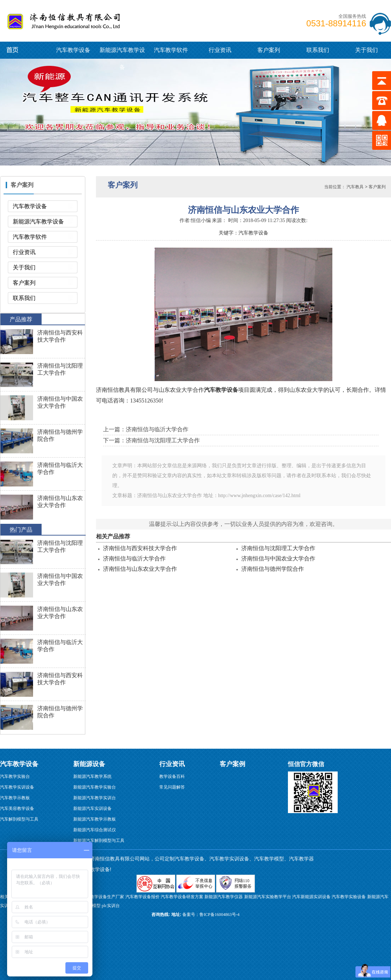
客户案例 (232, 764)
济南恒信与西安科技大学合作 (140, 548)
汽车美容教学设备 (17, 808)
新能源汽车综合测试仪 (95, 830)
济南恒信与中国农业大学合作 (278, 559)
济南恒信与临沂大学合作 (134, 559)
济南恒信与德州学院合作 (273, 569)
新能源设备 (89, 764)
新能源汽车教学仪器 (224, 897)
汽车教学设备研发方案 (182, 897)
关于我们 (366, 50)
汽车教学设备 (22, 19)
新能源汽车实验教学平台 (268, 897)
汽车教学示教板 (15, 798)
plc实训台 (111, 906)
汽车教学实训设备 (17, 787)
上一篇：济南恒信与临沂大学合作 (146, 429)
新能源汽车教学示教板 (95, 819)
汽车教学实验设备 (349, 897)
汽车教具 (355, 187)
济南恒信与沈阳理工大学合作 (278, 548)
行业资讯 (220, 50)
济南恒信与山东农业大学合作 (140, 569)
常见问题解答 (172, 787)
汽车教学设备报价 (143, 897)
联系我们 (318, 50)
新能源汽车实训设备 (92, 808)
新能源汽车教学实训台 (95, 798)
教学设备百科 (172, 776)
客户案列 (269, 50)
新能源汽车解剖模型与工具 (99, 841)
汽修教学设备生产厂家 (103, 897)
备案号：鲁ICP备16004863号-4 (211, 915)
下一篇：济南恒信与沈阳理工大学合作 (151, 440)
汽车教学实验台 (15, 776)
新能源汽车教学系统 (92, 776)
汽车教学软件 (171, 50)
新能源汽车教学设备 (19, 50)
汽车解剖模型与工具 (19, 819)
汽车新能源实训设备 (311, 897)
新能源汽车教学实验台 (95, 787)
